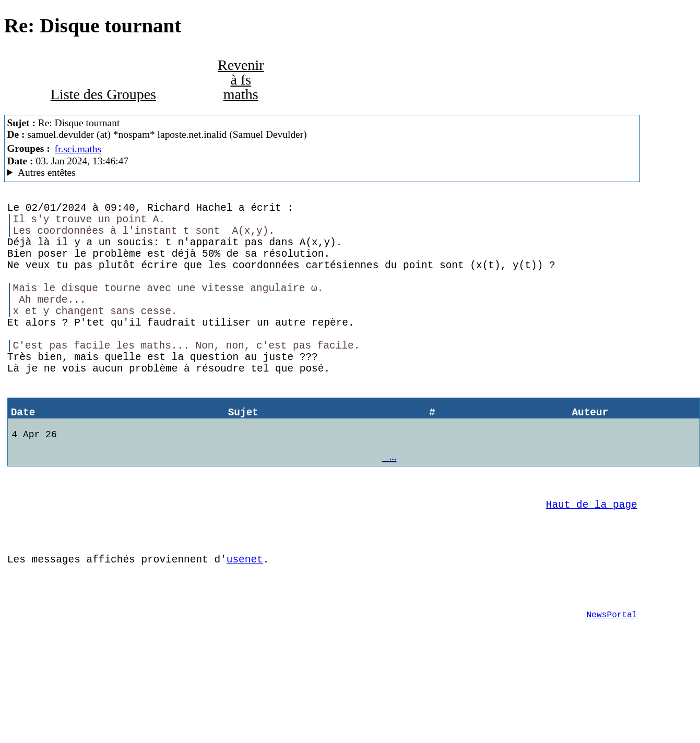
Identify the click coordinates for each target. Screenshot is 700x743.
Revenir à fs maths (241, 80)
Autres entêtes (47, 172)
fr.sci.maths (78, 149)
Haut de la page (592, 561)
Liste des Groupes (103, 94)
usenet (245, 624)
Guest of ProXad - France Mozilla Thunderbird (322, 173)
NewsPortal (612, 687)
